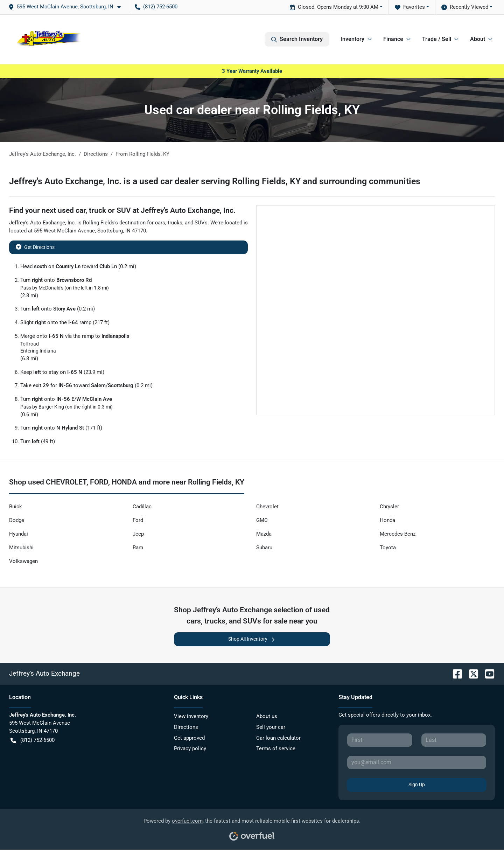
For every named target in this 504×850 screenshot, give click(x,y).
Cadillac (142, 507)
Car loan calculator (278, 738)
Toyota (388, 548)
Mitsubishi (21, 548)
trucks (175, 223)
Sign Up (417, 785)
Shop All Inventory (252, 639)
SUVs (201, 223)
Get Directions (35, 247)
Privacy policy (190, 748)
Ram (138, 548)
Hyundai (19, 534)
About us (267, 716)
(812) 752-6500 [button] (156, 7)
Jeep (138, 534)
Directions (186, 727)
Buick (16, 507)
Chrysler (389, 507)
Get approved (189, 738)
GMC (262, 520)
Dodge (17, 520)
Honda (387, 520)
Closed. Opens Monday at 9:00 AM (334, 7)
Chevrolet (267, 507)
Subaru (264, 548)
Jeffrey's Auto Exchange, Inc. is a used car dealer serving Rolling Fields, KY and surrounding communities (215, 181)
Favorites (410, 7)
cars (160, 223)
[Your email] (417, 762)
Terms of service (276, 748)
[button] (67, 7)
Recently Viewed (465, 7)
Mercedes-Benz (398, 534)
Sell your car (271, 727)
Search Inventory (297, 39)
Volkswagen (23, 561)
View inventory (191, 716)
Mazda (264, 534)
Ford (138, 520)
